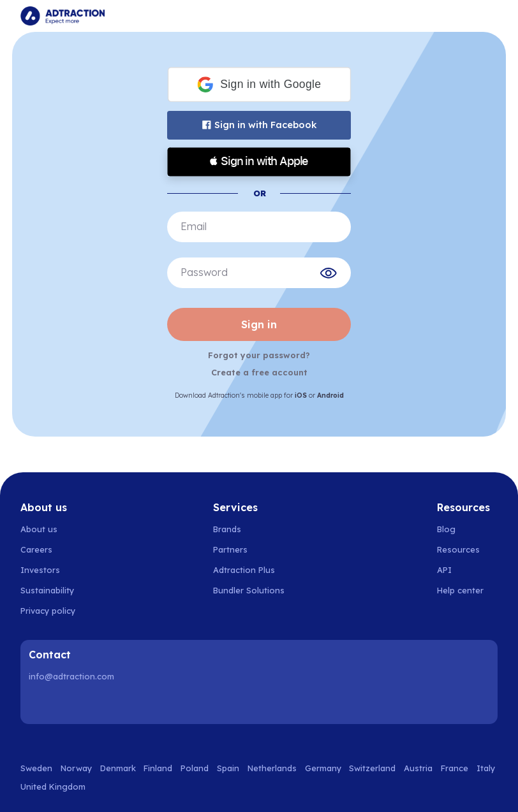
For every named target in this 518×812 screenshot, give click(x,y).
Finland (158, 768)
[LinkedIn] (41, 704)
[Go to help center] (467, 590)
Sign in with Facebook (259, 125)
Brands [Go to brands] (227, 529)
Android (330, 395)
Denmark (118, 768)
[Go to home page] (63, 16)
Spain (228, 768)
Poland (195, 768)
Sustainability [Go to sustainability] (47, 590)
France (455, 768)
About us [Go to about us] (39, 529)
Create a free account (259, 372)
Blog (446, 529)
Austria (418, 768)
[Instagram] (73, 704)
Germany (323, 768)
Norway (76, 768)
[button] (259, 84)
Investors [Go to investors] (40, 570)
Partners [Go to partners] (230, 549)
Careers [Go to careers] (36, 549)
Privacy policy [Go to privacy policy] (48, 611)
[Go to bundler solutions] (256, 590)
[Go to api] (467, 570)
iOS (301, 395)
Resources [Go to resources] (458, 549)
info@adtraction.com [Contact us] (71, 676)
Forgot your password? (259, 355)
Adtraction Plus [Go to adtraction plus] (244, 570)
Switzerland (372, 768)
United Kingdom (53, 787)
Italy (486, 768)
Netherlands (272, 768)
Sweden (36, 768)
